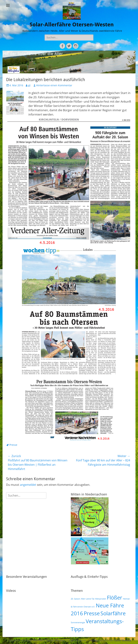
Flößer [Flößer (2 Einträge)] (115, 598)
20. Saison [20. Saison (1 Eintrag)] (75, 599)
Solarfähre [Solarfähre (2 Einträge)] (113, 613)
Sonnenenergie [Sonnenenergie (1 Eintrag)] (78, 622)
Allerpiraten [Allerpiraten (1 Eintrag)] (101, 599)
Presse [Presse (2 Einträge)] (92, 613)
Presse (13, 445)
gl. (30, 85)
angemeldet (28, 485)
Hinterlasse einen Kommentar (54, 85)
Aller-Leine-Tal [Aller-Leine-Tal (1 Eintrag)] (88, 599)
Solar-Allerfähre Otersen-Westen (72, 24)
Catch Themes (122, 640)
